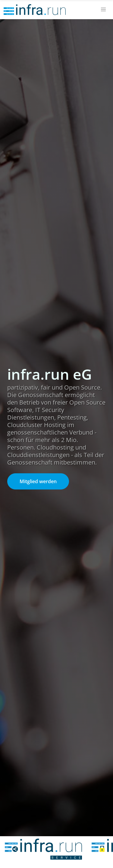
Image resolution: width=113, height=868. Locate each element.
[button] (103, 10)
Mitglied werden (38, 481)
